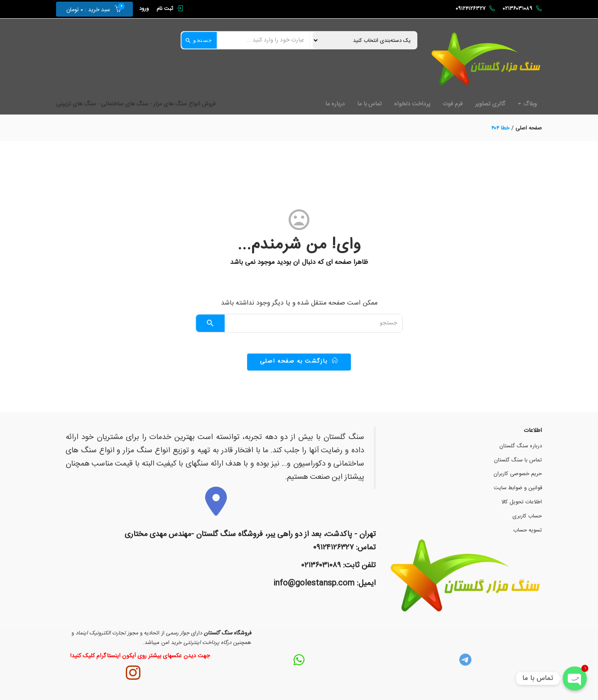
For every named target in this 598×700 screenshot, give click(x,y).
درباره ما (335, 104)
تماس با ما (369, 104)
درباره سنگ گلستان (521, 446)
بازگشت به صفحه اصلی (299, 361)
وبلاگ (527, 104)
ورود (144, 9)
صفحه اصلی (529, 128)
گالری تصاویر (490, 104)
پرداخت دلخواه (412, 104)
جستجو (199, 40)
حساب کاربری (527, 516)
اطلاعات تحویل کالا (522, 502)
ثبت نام (165, 9)
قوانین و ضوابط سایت (518, 488)
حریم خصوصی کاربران (518, 474)
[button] (91, 9)
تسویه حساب (528, 530)
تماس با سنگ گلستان (518, 460)
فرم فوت (453, 104)
